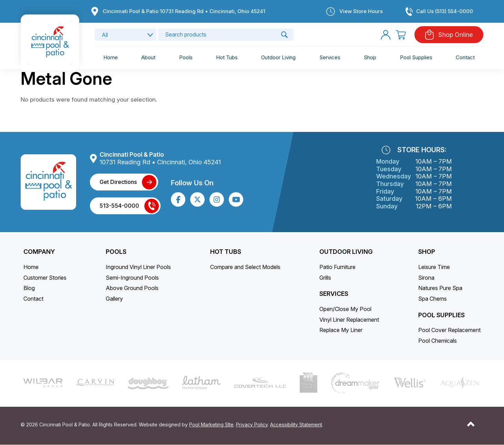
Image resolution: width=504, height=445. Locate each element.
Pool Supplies (416, 57)
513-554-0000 (119, 206)
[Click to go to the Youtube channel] (236, 199)
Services (330, 57)
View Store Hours (361, 11)
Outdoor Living (278, 57)
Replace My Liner (341, 330)
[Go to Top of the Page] (471, 424)
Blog (29, 288)
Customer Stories (45, 278)
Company (39, 252)
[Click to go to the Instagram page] (217, 200)
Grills (325, 278)
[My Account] (386, 34)
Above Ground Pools (132, 288)
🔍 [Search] (284, 35)
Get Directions (118, 182)
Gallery (114, 299)
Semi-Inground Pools (132, 278)
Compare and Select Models (245, 267)
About (148, 57)
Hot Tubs (227, 57)
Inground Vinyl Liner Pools (138, 267)
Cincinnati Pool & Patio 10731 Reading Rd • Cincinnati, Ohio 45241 (184, 11)
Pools (186, 57)
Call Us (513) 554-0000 (445, 11)
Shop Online (455, 35)
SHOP (427, 252)
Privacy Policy (252, 425)
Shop (370, 57)
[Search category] (126, 35)
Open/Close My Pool (345, 309)
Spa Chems (433, 299)
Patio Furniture (337, 267)
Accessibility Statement (296, 425)
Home (111, 57)
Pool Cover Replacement (449, 330)
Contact (465, 57)
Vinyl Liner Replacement (349, 320)
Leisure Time (434, 267)
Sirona (426, 278)
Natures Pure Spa (440, 288)
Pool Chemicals (438, 341)
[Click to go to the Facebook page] (178, 200)
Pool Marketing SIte (211, 425)
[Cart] (401, 34)
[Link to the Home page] (50, 42)
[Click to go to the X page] (197, 199)
